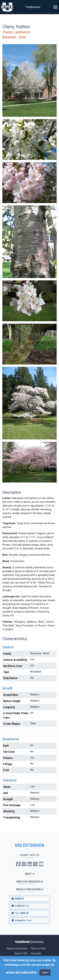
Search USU (21, 953)
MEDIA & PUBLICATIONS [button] (30, 889)
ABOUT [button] (29, 874)
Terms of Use (38, 949)
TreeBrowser (33, 7)
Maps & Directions (17, 949)
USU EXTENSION (30, 845)
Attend (21, 920)
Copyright (36, 953)
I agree (45, 972)
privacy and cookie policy (21, 972)
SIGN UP (20, 913)
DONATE (17, 899)
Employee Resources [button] (30, 882)
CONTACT (20, 906)
